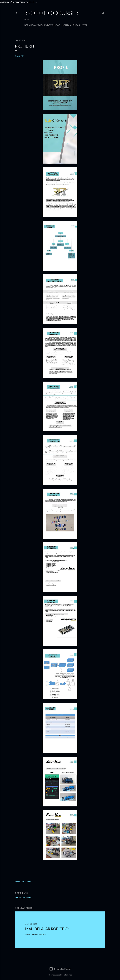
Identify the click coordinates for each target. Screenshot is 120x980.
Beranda (30, 25)
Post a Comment (23, 898)
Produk (41, 25)
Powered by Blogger (60, 969)
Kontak (66, 25)
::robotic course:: (51, 13)
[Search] (103, 12)
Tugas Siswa (80, 25)
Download (54, 25)
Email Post (26, 882)
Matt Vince (67, 975)
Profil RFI (20, 56)
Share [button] (17, 882)
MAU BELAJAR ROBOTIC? (47, 929)
